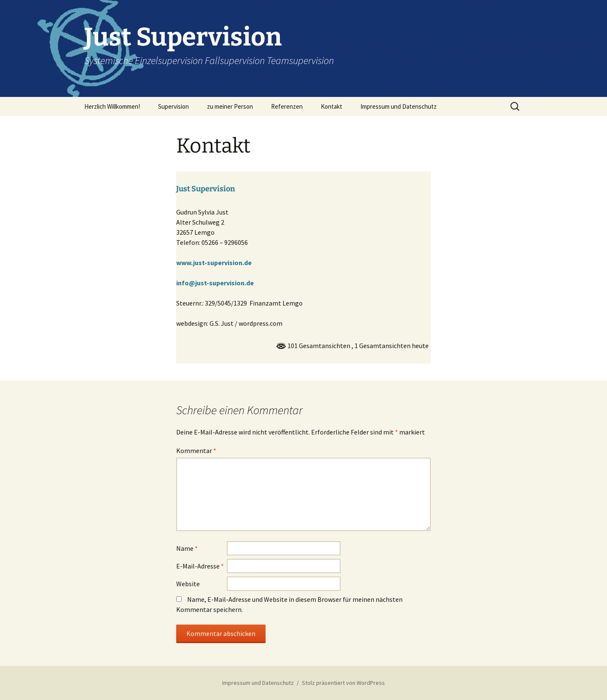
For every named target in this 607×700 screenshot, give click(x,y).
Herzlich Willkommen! (112, 106)
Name (187, 548)
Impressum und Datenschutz (399, 106)
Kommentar (196, 451)
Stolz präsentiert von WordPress (343, 683)
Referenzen (287, 106)
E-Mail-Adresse (200, 566)
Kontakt (332, 106)
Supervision (173, 106)
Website (188, 584)
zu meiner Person (230, 106)
